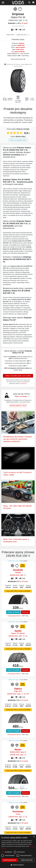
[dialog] (18, 851)
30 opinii (25, 823)
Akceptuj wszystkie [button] (10, 860)
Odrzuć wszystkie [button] (27, 860)
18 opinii (25, 581)
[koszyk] (33, 2)
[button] (18, 865)
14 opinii (25, 700)
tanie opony (20, 49)
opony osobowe (19, 52)
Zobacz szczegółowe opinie (18, 140)
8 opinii (25, 23)
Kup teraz (25, 612)
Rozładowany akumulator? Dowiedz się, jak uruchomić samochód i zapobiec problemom (18, 439)
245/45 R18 (21, 45)
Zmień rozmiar (10, 35)
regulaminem (23, 384)
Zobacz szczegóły (13, 612)
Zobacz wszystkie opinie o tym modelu (18, 376)
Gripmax (21, 43)
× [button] (34, 837)
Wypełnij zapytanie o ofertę (18, 405)
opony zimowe (20, 47)
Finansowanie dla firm (14, 616)
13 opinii (25, 761)
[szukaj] (29, 2)
